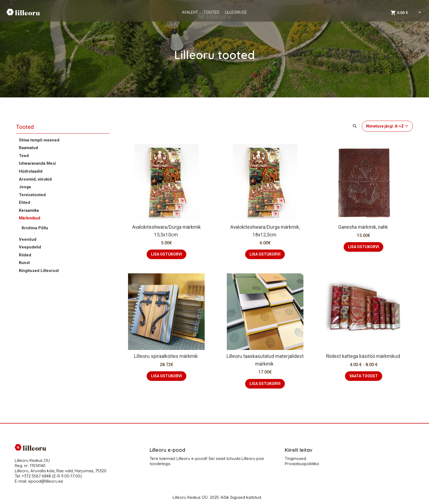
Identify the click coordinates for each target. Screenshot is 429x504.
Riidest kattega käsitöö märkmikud (364, 356)
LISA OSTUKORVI (166, 254)
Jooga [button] (25, 187)
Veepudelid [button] (30, 247)
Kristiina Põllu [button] (35, 228)
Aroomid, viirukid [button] (35, 179)
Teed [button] (24, 156)
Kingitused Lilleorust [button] (39, 271)
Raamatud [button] (28, 148)
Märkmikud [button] (30, 218)
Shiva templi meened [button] (39, 140)
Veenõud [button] (28, 239)
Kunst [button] (24, 263)
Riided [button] (25, 255)
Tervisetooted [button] (32, 195)
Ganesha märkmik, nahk (364, 227)
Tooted (25, 127)
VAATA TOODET (364, 376)
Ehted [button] (24, 202)
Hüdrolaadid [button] (31, 171)
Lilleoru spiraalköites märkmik (166, 356)
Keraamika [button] (29, 210)
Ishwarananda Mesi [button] (37, 163)
